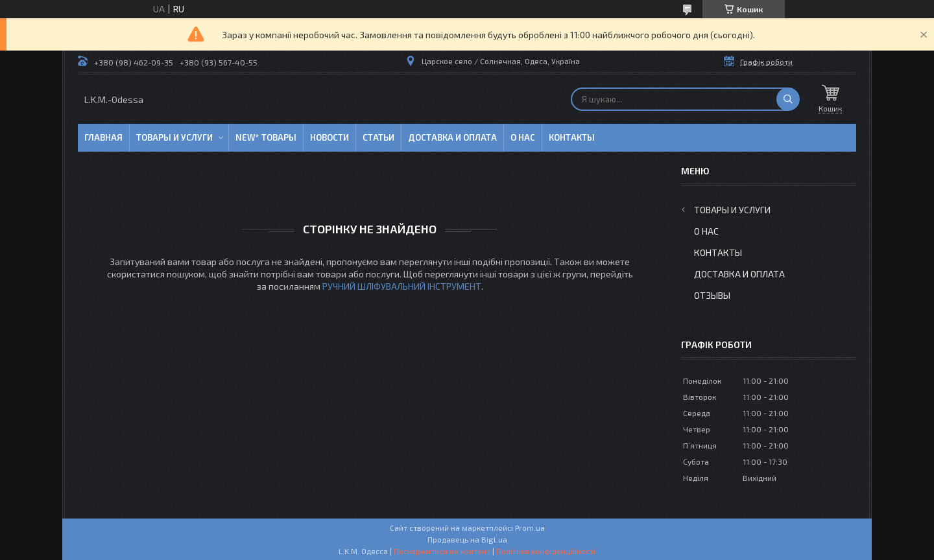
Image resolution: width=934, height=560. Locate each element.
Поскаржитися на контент (442, 551)
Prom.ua (530, 528)
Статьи (378, 137)
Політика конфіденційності (546, 551)
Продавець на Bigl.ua (467, 539)
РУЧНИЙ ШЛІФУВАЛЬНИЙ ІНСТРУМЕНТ (402, 286)
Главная (103, 137)
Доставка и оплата (452, 137)
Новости (329, 137)
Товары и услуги (174, 137)
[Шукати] (788, 99)
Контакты (572, 137)
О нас (523, 137)
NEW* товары (266, 137)
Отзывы (712, 295)
